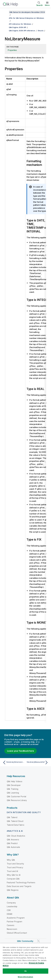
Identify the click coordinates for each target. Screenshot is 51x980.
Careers (11, 925)
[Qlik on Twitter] (38, 941)
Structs (41, 31)
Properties (12, 50)
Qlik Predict (12, 843)
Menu (47, 5)
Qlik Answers (13, 840)
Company (11, 903)
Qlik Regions (13, 890)
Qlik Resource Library (17, 800)
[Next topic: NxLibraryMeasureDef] (37, 762)
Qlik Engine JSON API (17, 27)
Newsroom (12, 929)
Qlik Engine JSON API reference (22, 31)
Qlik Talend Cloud (15, 821)
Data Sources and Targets (19, 886)
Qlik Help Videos (15, 781)
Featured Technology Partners (21, 882)
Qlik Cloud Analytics (16, 836)
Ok (25, 971)
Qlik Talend (12, 817)
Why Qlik (11, 860)
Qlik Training (13, 789)
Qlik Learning (13, 793)
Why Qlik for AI (14, 875)
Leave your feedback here (21, 751)
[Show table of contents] (5, 12)
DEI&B (10, 914)
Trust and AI (12, 871)
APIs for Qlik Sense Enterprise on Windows (26, 18)
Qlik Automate (13, 847)
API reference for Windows (20, 24)
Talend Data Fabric (16, 825)
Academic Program (16, 918)
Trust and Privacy (15, 867)
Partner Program (14, 922)
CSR (9, 910)
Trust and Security (15, 864)
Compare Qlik (13, 879)
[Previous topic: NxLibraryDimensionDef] (14, 762)
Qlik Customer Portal (16, 796)
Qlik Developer (14, 785)
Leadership (12, 906)
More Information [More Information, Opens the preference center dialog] (25, 977)
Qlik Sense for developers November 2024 (27, 12)
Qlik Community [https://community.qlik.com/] (25, 941)
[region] (26, 962)
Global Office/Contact (17, 933)
